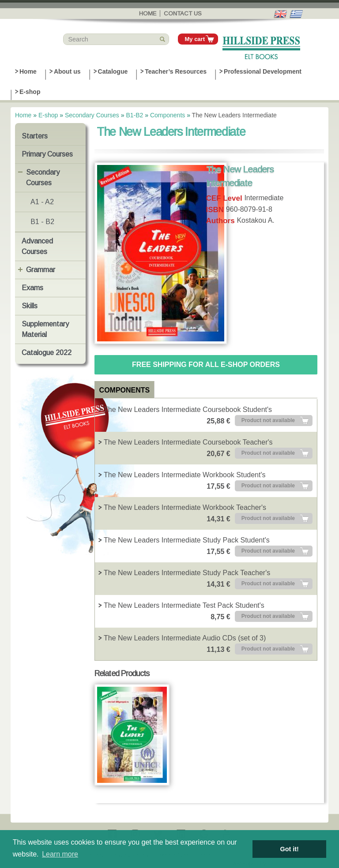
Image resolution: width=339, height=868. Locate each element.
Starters (35, 136)
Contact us (183, 13)
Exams (32, 288)
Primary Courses (47, 154)
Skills (30, 306)
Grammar (41, 270)
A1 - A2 (42, 202)
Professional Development (263, 71)
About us (67, 71)
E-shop (30, 92)
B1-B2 (134, 115)
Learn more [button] (60, 854)
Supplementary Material (45, 329)
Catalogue (113, 71)
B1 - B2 (42, 222)
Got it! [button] (290, 849)
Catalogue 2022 (47, 353)
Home (148, 13)
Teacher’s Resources (176, 71)
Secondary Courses (92, 115)
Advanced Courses (37, 246)
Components (168, 115)
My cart (195, 39)
